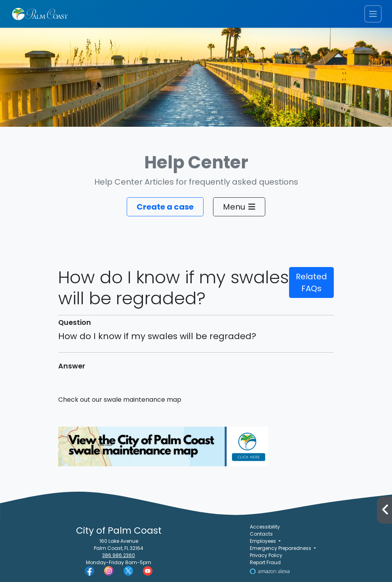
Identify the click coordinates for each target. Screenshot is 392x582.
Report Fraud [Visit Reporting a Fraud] (265, 562)
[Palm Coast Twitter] (128, 571)
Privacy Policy (266, 555)
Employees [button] (264, 541)
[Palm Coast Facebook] (89, 571)
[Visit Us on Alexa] (270, 571)
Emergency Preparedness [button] (281, 548)
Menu (239, 207)
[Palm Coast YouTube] (148, 571)
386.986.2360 (119, 555)
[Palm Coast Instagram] (109, 571)
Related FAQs (311, 282)
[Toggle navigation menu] (373, 14)
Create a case (165, 207)
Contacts (261, 534)
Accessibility (265, 527)
